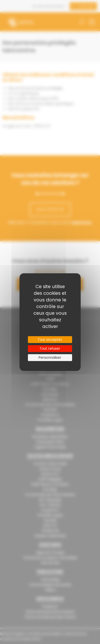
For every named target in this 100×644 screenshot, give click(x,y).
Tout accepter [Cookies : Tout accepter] (50, 339)
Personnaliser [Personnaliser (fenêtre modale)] (50, 358)
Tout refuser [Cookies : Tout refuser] (50, 348)
